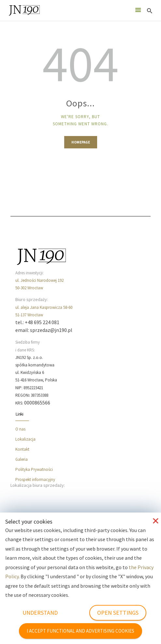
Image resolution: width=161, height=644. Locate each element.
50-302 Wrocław (29, 288)
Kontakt (22, 449)
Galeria (22, 459)
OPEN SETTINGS (118, 613)
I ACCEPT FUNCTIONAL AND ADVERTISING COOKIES (80, 631)
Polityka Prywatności (34, 469)
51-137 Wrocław (29, 315)
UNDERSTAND (40, 613)
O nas (20, 429)
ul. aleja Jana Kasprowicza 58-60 (44, 307)
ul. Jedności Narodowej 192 (39, 280)
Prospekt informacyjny (35, 480)
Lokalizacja (25, 439)
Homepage (81, 142)
